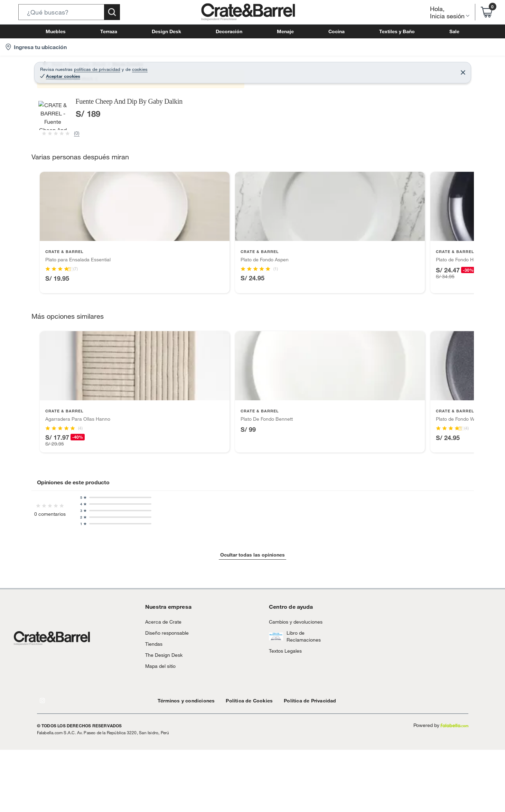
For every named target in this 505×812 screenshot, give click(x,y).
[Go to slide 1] (250, 661)
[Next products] (476, 587)
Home (50, 67)
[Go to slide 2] (255, 661)
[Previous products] (30, 587)
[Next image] (286, 193)
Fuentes (219, 67)
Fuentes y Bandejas (182, 67)
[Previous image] (82, 193)
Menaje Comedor (135, 67)
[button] (69, 12)
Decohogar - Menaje (86, 67)
